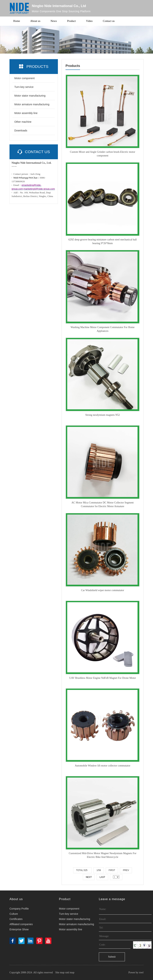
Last (102, 877)
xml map (70, 972)
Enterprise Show (19, 929)
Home (17, 21)
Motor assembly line (26, 113)
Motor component (24, 78)
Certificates (16, 919)
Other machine (23, 122)
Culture (14, 914)
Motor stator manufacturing (30, 96)
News (54, 21)
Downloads (21, 130)
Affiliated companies (21, 924)
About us (35, 21)
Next (89, 877)
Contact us (109, 21)
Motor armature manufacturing (32, 104)
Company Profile (19, 909)
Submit (112, 957)
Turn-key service (24, 87)
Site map (60, 972)
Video (90, 21)
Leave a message (112, 899)
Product (72, 21)
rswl (141, 972)
